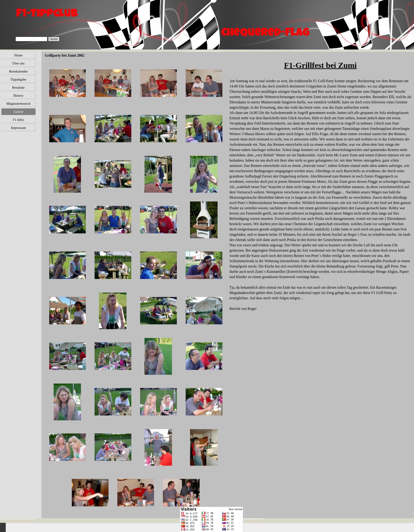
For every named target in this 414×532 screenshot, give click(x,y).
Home (18, 55)
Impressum (18, 128)
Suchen (54, 39)
